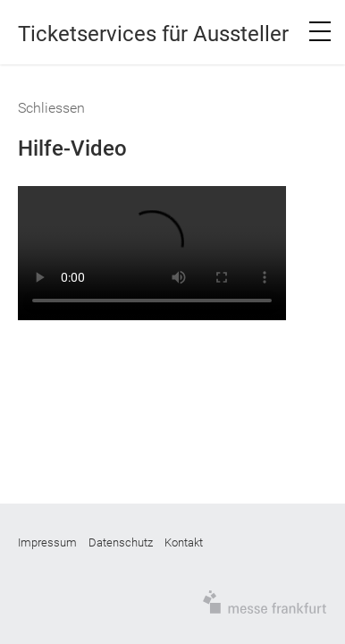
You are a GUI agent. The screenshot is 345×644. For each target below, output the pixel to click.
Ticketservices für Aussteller (153, 34)
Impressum (47, 542)
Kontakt (184, 542)
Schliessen (51, 108)
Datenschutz (121, 542)
